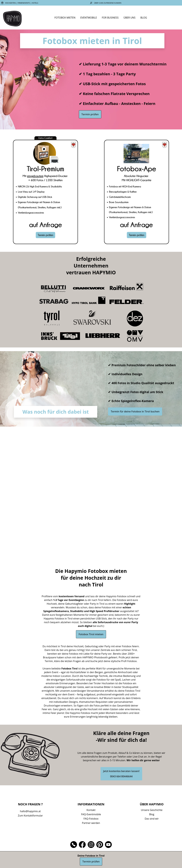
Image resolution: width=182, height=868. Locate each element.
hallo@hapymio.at (30, 811)
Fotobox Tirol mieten (91, 634)
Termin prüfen (90, 114)
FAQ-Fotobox (91, 819)
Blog (152, 814)
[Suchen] (174, 18)
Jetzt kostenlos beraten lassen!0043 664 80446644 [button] (121, 774)
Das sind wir (152, 819)
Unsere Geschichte (152, 810)
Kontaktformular (33, 816)
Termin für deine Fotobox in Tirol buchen (135, 411)
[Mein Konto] (176, 18)
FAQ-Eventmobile (91, 814)
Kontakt (91, 810)
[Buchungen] (178, 18)
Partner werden (91, 823)
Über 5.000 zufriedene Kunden (108, 3)
